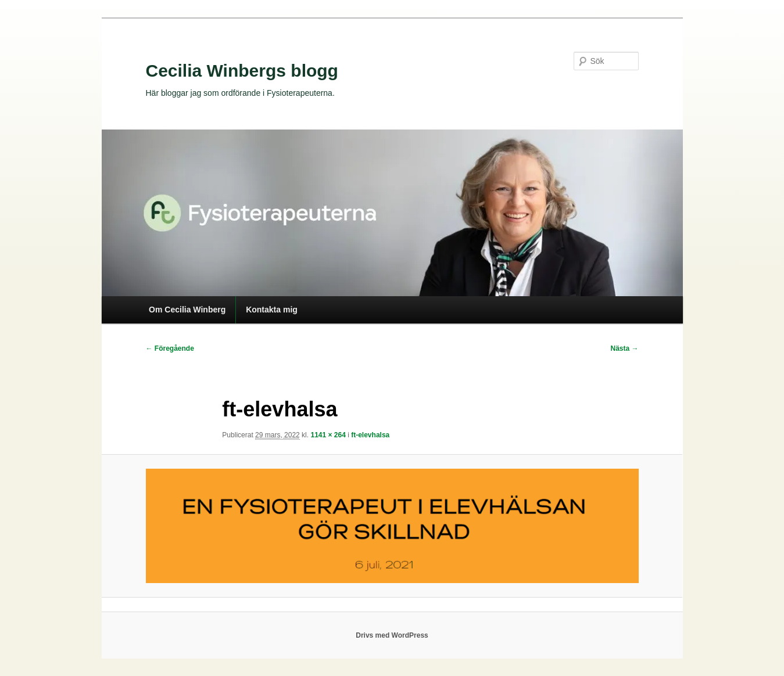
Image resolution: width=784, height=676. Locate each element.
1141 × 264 (328, 435)
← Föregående (170, 348)
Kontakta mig (272, 310)
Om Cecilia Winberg (187, 310)
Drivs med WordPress (392, 635)
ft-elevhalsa (370, 435)
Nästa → (624, 348)
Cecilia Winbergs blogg (242, 71)
